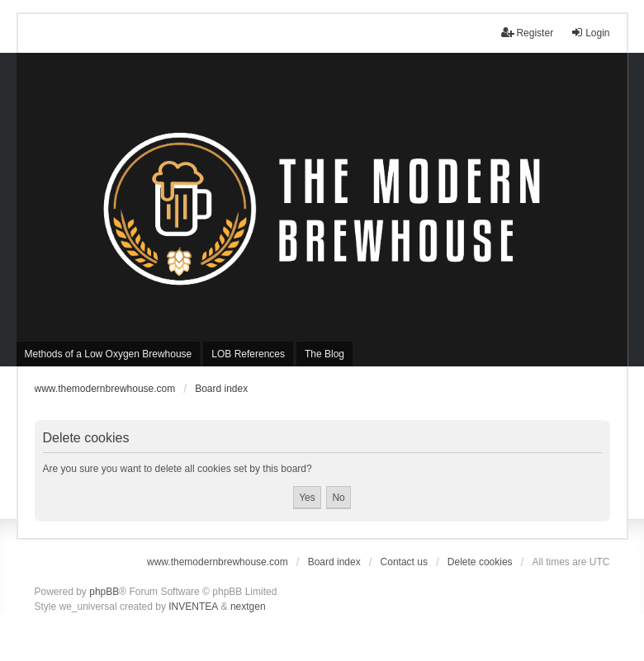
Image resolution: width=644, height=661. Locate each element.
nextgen (248, 607)
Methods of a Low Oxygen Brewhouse (109, 354)
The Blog (324, 354)
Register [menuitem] (527, 33)
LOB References (248, 354)
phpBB (104, 592)
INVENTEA (193, 607)
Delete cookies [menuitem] (480, 562)
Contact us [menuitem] (404, 562)
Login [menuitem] (590, 33)
